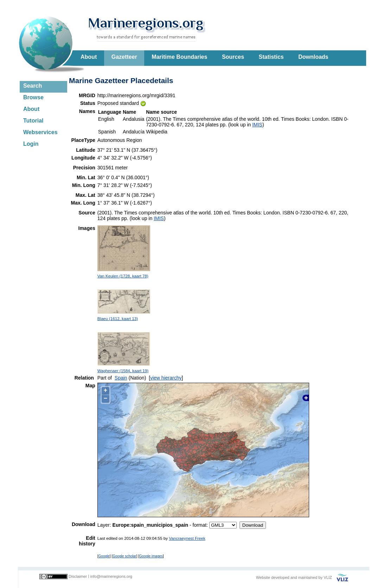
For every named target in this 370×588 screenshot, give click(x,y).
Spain (121, 378)
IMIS (257, 125)
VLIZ (328, 577)
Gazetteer (124, 57)
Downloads (313, 57)
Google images (151, 556)
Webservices (40, 132)
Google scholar (124, 556)
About (89, 57)
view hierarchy (166, 378)
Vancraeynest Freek (187, 538)
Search (33, 86)
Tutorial (33, 121)
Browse (33, 97)
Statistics (271, 57)
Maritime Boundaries (179, 57)
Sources (233, 57)
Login (31, 144)
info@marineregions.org (111, 576)
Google (104, 556)
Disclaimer (78, 576)
